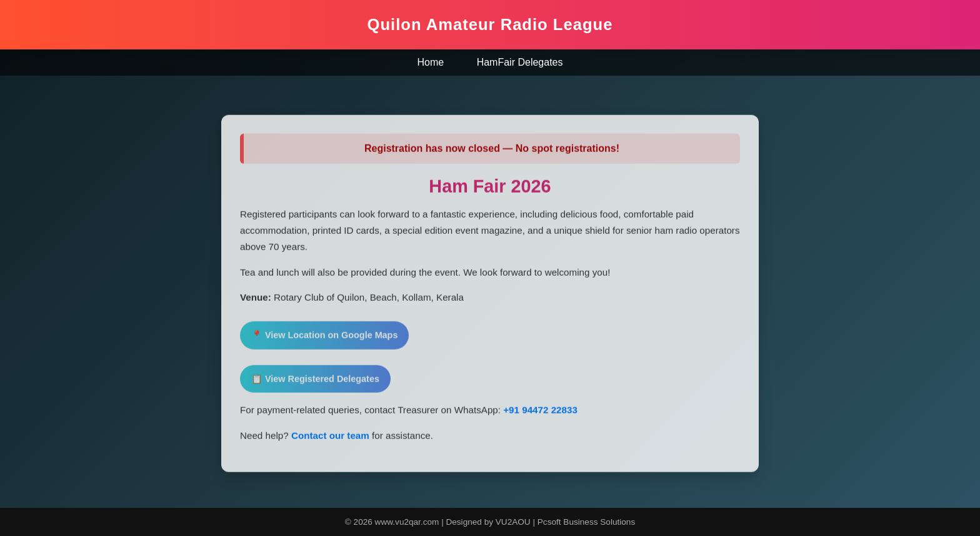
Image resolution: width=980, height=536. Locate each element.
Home (431, 62)
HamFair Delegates (520, 62)
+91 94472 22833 (539, 412)
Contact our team (330, 437)
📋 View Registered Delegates (315, 381)
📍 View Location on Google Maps (324, 337)
